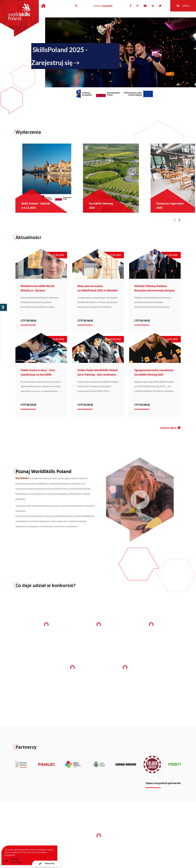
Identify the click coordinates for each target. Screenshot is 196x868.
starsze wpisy (168, 428)
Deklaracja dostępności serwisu (130, 851)
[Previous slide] (175, 220)
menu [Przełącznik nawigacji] (183, 6)
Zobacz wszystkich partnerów (163, 783)
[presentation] (46, 864)
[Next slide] (179, 220)
